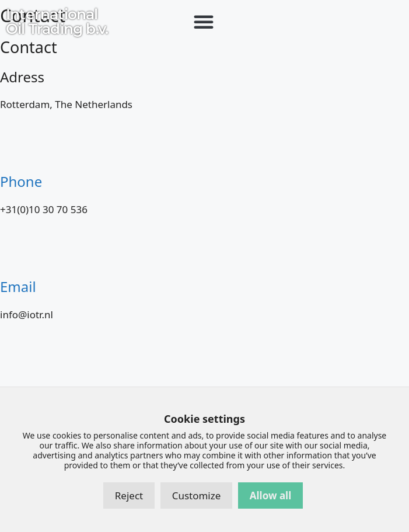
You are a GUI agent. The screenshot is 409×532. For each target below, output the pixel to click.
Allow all (270, 496)
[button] (204, 22)
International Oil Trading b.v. (57, 21)
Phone (21, 181)
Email (18, 286)
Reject (129, 496)
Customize (197, 496)
